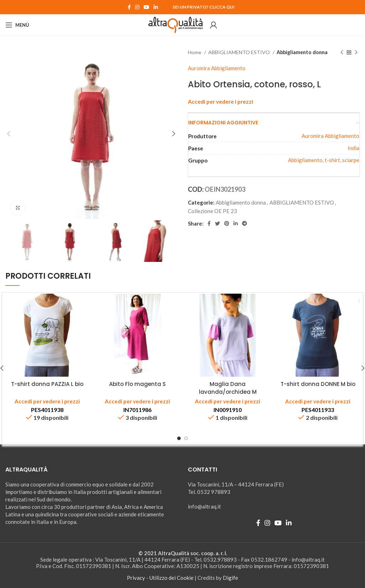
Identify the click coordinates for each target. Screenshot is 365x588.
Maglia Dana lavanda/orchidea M (228, 388)
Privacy (136, 578)
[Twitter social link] (217, 223)
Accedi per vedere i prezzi (220, 102)
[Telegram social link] (245, 223)
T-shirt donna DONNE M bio (318, 384)
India (353, 148)
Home (195, 52)
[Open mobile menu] (17, 25)
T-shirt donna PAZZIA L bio (47, 384)
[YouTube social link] (146, 7)
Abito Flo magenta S (137, 384)
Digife (230, 578)
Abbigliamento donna (302, 52)
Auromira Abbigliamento (217, 68)
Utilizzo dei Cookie (171, 578)
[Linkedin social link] (156, 7)
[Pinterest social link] (227, 223)
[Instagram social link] (137, 7)
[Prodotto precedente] (342, 52)
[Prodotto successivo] (356, 52)
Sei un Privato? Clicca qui (204, 7)
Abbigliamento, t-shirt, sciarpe (324, 160)
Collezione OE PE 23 (212, 211)
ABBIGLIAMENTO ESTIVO (240, 52)
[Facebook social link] (129, 7)
